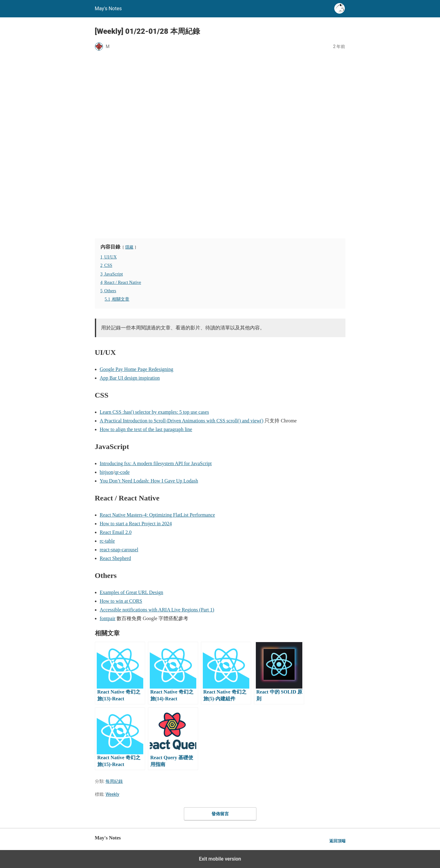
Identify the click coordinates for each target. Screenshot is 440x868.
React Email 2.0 (116, 532)
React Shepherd (116, 558)
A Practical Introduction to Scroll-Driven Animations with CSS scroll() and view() (182, 421)
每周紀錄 (114, 781)
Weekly (112, 794)
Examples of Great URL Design (132, 592)
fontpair (108, 618)
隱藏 (129, 247)
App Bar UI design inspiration (130, 378)
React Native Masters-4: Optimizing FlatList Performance (158, 515)
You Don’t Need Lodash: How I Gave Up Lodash (149, 481)
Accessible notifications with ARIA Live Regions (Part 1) (157, 610)
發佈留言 (220, 814)
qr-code (122, 472)
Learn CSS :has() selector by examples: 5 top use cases (154, 412)
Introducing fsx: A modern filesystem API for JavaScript (156, 463)
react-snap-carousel (119, 550)
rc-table (107, 541)
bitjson (107, 472)
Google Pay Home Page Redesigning (137, 369)
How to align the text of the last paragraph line (146, 429)
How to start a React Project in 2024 (136, 524)
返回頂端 (337, 841)
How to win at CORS (121, 601)
